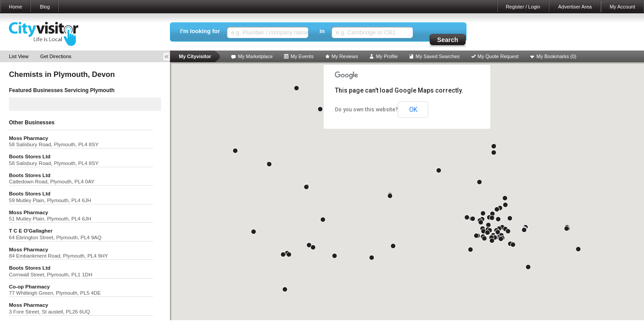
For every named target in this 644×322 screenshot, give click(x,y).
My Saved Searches (437, 56)
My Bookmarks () (557, 56)
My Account (622, 7)
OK (413, 110)
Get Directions (56, 56)
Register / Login (523, 7)
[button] (501, 239)
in (322, 31)
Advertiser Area (575, 7)
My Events (302, 56)
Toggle (169, 57)
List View (19, 56)
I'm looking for (200, 31)
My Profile (387, 56)
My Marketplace (255, 56)
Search (448, 40)
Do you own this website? (366, 110)
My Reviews (345, 56)
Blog (45, 7)
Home (15, 7)
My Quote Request (498, 56)
